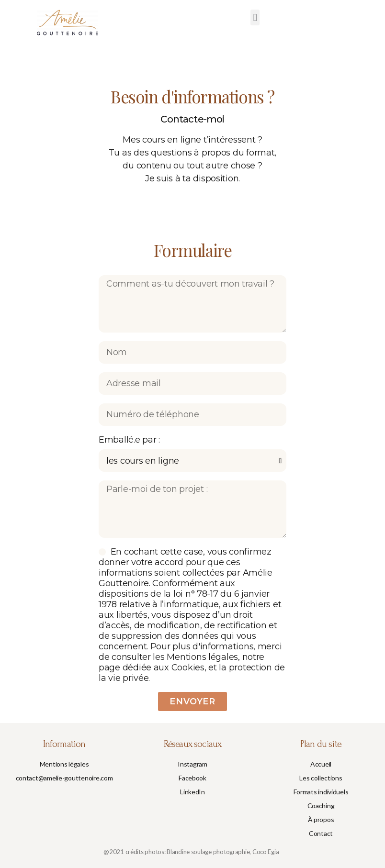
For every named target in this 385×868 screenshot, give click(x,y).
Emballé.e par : (129, 440)
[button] (255, 17)
